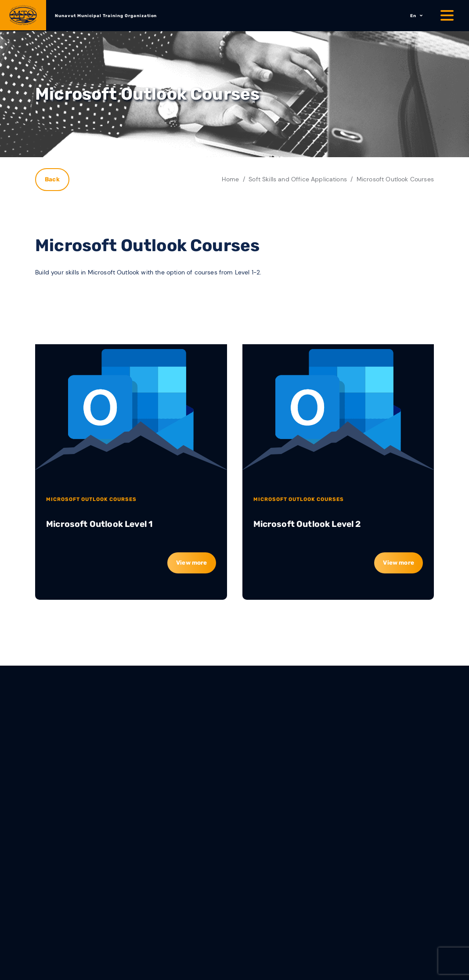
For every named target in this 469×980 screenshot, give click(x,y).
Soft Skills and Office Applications (298, 179)
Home (231, 179)
